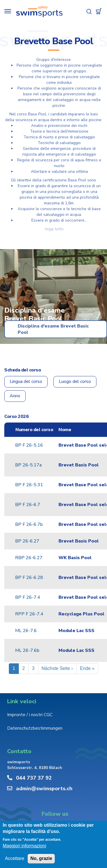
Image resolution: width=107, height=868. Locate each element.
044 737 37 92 (34, 778)
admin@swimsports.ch (44, 788)
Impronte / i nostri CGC (30, 715)
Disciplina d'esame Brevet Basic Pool (53, 329)
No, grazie (41, 859)
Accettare (15, 859)
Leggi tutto (54, 229)
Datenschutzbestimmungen (35, 728)
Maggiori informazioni (24, 846)
